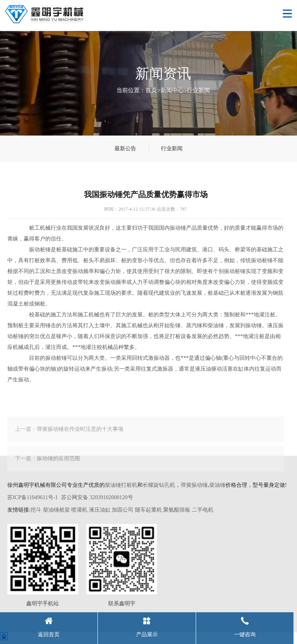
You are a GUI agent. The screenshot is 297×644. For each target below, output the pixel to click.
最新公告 (125, 149)
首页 (151, 90)
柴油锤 (217, 485)
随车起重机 (148, 510)
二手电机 (203, 510)
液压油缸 (100, 510)
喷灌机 (79, 510)
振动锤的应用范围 (58, 464)
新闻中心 (172, 90)
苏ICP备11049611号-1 (32, 497)
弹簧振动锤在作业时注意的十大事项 (80, 435)
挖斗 (36, 510)
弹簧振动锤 (194, 485)
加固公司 (123, 510)
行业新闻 (198, 90)
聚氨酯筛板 (177, 510)
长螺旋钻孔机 (159, 485)
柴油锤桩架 (56, 510)
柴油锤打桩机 (121, 485)
